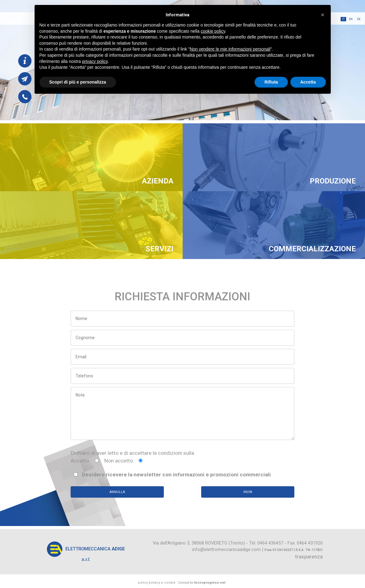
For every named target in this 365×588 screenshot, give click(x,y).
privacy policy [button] (95, 61)
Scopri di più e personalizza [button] (78, 82)
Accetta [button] (308, 82)
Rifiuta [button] (271, 82)
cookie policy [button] (213, 31)
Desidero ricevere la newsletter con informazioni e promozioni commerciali (172, 475)
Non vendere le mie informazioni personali (230, 49)
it (343, 19)
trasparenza (309, 557)
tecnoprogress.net (210, 583)
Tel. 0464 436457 (266, 543)
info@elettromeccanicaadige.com (226, 549)
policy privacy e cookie (157, 583)
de (359, 19)
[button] (323, 15)
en (351, 19)
